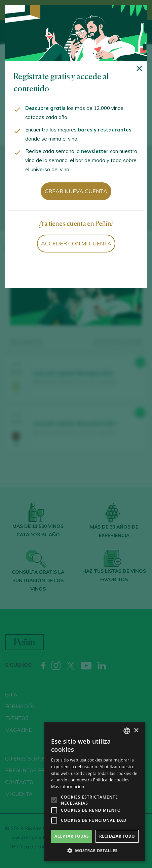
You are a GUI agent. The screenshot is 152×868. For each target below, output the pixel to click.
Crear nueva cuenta (76, 191)
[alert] (95, 792)
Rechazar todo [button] (117, 836)
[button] (95, 851)
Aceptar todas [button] (72, 836)
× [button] (136, 731)
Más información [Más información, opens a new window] (68, 787)
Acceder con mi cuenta (76, 243)
